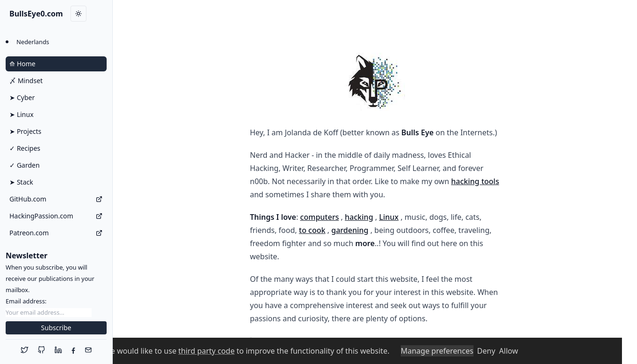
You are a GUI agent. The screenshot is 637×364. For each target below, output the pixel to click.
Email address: (26, 301)
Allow (508, 351)
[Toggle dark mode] (78, 14)
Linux (389, 217)
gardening (350, 230)
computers (320, 217)
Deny (486, 351)
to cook (312, 230)
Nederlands (33, 42)
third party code (207, 351)
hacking (359, 217)
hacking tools (475, 181)
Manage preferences (437, 351)
